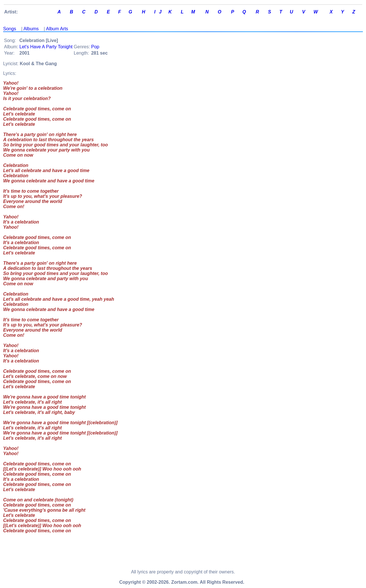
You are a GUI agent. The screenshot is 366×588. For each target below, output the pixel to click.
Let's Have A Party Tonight (46, 47)
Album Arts (57, 29)
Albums (31, 29)
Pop (95, 47)
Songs (10, 29)
